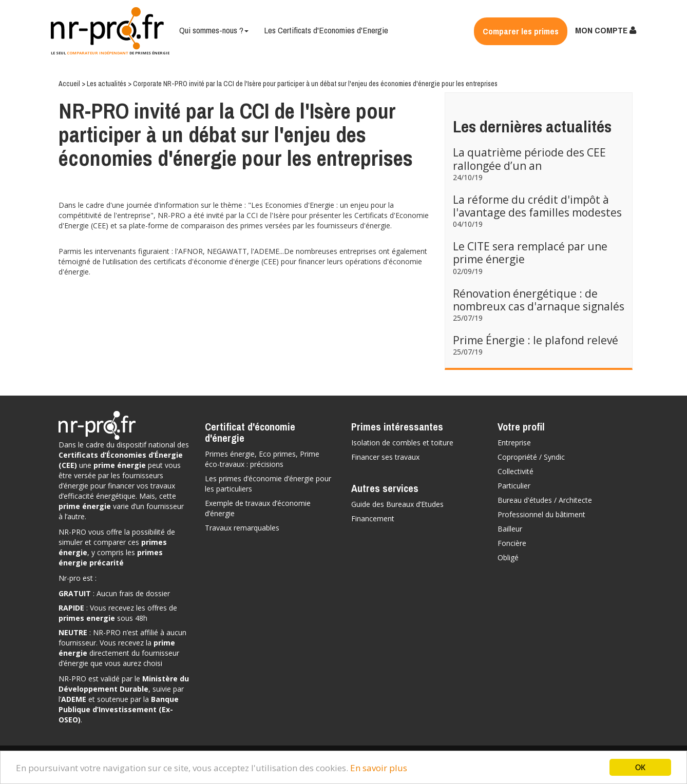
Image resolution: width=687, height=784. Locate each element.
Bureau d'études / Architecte (545, 500)
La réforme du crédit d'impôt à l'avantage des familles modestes (537, 206)
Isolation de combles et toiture (402, 443)
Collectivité (516, 471)
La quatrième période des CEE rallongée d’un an (529, 159)
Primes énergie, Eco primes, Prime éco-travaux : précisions (262, 459)
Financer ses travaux (385, 457)
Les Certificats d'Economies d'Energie (326, 30)
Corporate (148, 84)
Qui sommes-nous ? (214, 30)
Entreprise (514, 443)
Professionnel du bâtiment (541, 514)
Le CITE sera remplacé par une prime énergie (530, 253)
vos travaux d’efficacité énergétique (117, 491)
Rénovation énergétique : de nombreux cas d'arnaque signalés (539, 300)
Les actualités (107, 84)
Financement (373, 518)
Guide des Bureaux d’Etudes (397, 504)
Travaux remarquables (242, 528)
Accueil (70, 84)
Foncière (512, 543)
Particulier (514, 486)
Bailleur (510, 529)
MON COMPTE (606, 30)
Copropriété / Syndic (531, 457)
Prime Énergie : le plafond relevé (536, 340)
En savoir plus (379, 768)
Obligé (508, 557)
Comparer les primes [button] (521, 31)
